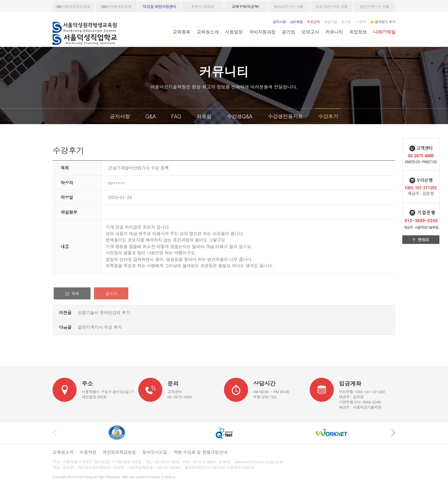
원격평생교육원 (117, 6)
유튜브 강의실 (202, 6)
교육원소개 (208, 32)
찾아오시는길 (155, 452)
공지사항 (120, 116)
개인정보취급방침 (119, 452)
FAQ (176, 116)
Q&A (150, 116)
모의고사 (310, 32)
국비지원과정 (262, 32)
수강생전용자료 (285, 116)
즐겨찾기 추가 (385, 22)
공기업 (288, 32)
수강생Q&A (240, 116)
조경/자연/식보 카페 (331, 6)
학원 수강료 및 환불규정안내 (200, 452)
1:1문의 (361, 22)
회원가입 (331, 22)
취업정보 (358, 32)
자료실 (204, 116)
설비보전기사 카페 (289, 6)
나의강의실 (384, 32)
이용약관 (88, 452)
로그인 (346, 22)
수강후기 (328, 116)
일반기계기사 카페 (375, 6)
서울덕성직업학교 (74, 6)
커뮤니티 (334, 32)
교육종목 (181, 32)
